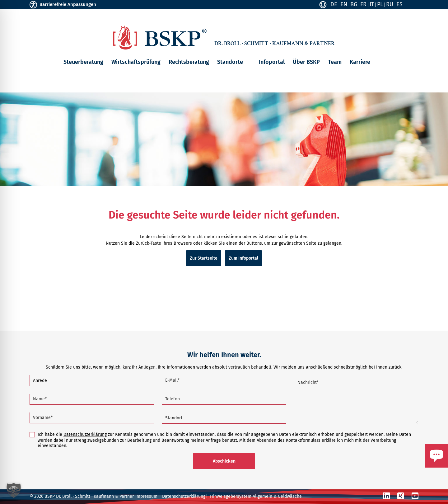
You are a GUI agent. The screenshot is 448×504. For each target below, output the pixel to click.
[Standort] (224, 418)
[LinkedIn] (386, 496)
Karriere (360, 62)
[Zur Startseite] (160, 37)
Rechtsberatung (189, 62)
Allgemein (262, 496)
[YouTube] (415, 496)
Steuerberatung (83, 62)
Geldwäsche (290, 496)
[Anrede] (92, 381)
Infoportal (272, 62)
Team (335, 62)
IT (372, 4)
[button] (248, 62)
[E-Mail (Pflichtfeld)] (224, 381)
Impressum (146, 496)
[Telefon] (224, 399)
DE (334, 4)
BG (354, 4)
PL (380, 4)
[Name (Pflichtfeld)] (92, 399)
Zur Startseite (204, 258)
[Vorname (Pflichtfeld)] (92, 418)
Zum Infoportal (243, 258)
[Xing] (401, 496)
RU (390, 4)
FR (363, 4)
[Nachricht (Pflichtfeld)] (356, 400)
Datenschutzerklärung (85, 434)
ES (399, 4)
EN (344, 4)
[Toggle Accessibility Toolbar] (33, 5)
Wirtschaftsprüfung (136, 62)
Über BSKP (306, 62)
